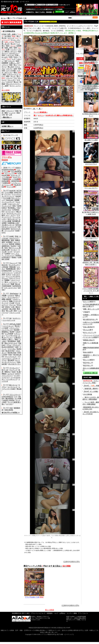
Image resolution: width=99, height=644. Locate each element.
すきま (9, 274)
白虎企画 (5, 181)
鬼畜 (4, 74)
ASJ (19, 208)
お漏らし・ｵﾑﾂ (14, 63)
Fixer (10, 355)
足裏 (8, 49)
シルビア (17, 273)
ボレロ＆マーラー (14, 364)
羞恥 (8, 76)
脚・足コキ (6, 44)
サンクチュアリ (14, 265)
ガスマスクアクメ (91, 163)
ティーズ (10, 187)
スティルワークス (10, 288)
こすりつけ (10, 55)
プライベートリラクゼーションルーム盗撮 (91, 336)
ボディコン (9, 72)
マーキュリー (14, 368)
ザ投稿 (86, 312)
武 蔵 (19, 372)
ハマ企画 (15, 179)
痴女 (8, 46)
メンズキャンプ (12, 379)
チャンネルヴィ (13, 297)
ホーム (3, 18)
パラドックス (14, 328)
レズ (14, 59)
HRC (14, 206)
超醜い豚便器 (6, 299)
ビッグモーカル (12, 335)
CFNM (4, 34)
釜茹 (12, 240)
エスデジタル (6, 210)
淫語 (3, 55)
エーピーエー (10, 212)
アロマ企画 (7, 198)
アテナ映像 (9, 192)
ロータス (9, 404)
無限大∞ (8, 372)
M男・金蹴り (12, 34)
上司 (11, 115)
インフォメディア (8, 202)
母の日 (17, 326)
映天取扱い (12, 208)
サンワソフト (10, 173)
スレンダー (12, 80)
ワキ (15, 78)
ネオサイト (17, 318)
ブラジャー (10, 111)
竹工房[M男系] (16, 171)
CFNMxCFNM (7, 271)
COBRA (5, 183)
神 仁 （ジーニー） (11, 282)
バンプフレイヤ (7, 330)
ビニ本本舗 (9, 334)
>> (7, 117)
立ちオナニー (14, 53)
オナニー (14, 51)
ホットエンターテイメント (11, 361)
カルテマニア (14, 238)
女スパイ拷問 (88, 302)
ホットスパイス (11, 356)
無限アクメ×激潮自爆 (91, 343)
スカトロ (11, 61)
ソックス (12, 113)
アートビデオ (9, 231)
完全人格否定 (88, 327)
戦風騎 (7, 280)
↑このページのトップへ (71, 562)
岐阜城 (12, 244)
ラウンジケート (15, 395)
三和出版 (5, 267)
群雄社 (14, 257)
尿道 (18, 113)
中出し (16, 57)
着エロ (16, 82)
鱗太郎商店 (10, 398)
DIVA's (7, 307)
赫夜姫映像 (6, 240)
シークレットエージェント (11, 272)
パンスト (14, 49)
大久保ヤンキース (8, 225)
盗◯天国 (13, 309)
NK (10, 318)
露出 (15, 72)
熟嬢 (12, 284)
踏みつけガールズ (11, 343)
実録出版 (12, 267)
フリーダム (12, 349)
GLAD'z (14, 246)
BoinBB (17, 330)
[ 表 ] (34, 109)
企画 (15, 69)
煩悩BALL (5, 332)
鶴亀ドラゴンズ (15, 301)
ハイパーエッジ (8, 326)
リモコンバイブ (12, 74)
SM (6, 61)
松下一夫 (5, 370)
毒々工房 (9, 311)
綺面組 (18, 244)
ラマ (16, 396)
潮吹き (7, 51)
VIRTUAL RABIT (15, 324)
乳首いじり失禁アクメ (91, 61)
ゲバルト (14, 250)
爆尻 (6, 113)
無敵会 (4, 374)
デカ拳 (12, 303)
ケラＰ (10, 252)
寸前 (3, 115)
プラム (9, 345)
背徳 (17, 111)
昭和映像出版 (11, 269)
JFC (18, 269)
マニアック (13, 370)
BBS (16, 339)
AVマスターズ (13, 219)
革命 (17, 236)
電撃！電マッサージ (90, 309)
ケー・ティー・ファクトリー (10, 254)
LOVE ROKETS (7, 396)
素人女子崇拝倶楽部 (11, 285)
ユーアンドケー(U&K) (11, 388)
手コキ (18, 42)
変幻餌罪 (11, 360)
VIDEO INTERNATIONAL (11, 169)
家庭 (3, 111)
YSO (11, 408)
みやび (18, 374)
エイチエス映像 (11, 220)
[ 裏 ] (40, 109)
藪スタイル (13, 385)
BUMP (12, 332)
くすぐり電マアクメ (91, 238)
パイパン (9, 78)
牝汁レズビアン (89, 333)
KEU (6, 248)
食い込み (11, 67)
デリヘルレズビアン (91, 187)
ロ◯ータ (11, 38)
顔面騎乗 (5, 63)
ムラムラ (11, 374)
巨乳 (11, 57)
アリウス (7, 194)
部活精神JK (12, 341)
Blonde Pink (12, 353)
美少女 (4, 38)
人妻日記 (17, 337)
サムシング (13, 263)
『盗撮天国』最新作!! (91, 389)
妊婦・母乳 (9, 48)
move (14, 372)
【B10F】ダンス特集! (91, 391)
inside (17, 231)
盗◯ (15, 65)
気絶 (11, 65)
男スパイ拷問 (88, 360)
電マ (9, 18)
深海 (3, 274)
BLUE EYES (10, 351)
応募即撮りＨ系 (13, 223)
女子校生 (8, 36)
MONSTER (15, 181)
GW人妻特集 (88, 394)
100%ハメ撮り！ (8, 339)
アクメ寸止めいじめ (34, 596)
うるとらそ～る (13, 204)
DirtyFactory (14, 294)
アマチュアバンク (11, 216)
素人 (18, 36)
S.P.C (4, 232)
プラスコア (16, 345)
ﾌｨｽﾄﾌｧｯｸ (9, 82)
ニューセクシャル (9, 320)
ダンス (13, 76)
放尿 (17, 61)
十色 (13, 307)
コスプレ (9, 69)
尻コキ (13, 44)
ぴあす (18, 332)
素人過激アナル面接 (91, 139)
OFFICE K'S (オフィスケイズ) (11, 226)
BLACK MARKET (8, 347)
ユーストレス (12, 387)
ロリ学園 (18, 398)
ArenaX (18, 196)
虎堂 (15, 311)
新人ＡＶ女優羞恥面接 (91, 368)
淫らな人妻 (87, 330)
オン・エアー (11, 215)
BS (3, 334)
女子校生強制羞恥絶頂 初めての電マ (91, 305)
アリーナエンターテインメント (11, 195)
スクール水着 (11, 70)
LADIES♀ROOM (8, 400)
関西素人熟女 (88, 340)
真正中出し (87, 363)
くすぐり (5, 65)
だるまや (11, 295)
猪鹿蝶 (17, 200)
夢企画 (19, 389)
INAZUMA (10, 200)
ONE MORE (9, 410)
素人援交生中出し (89, 319)
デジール (12, 305)
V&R (17, 347)
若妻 (15, 48)
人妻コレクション (11, 336)
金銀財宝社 (6, 246)
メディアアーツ (7, 375)
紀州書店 (9, 242)
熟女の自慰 (87, 352)
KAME (12, 236)
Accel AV (12, 191)
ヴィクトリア (6, 206)
